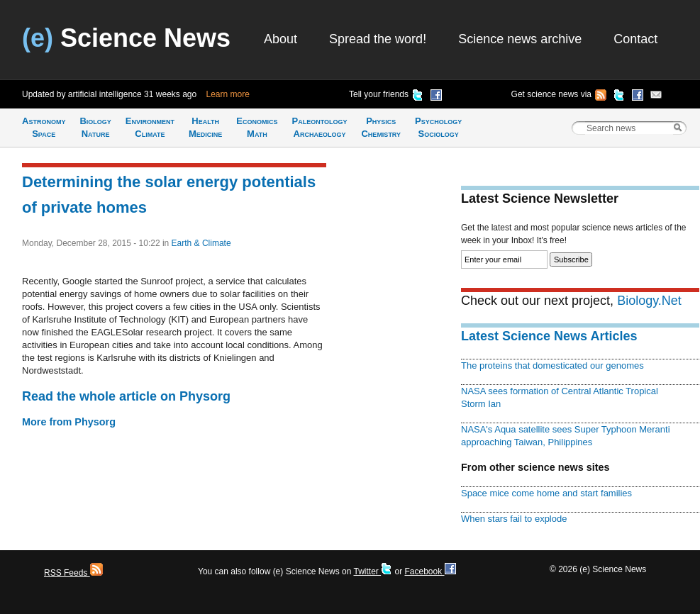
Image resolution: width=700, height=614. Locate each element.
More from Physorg (69, 422)
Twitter (373, 571)
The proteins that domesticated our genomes (552, 365)
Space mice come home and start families (546, 493)
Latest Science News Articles (549, 336)
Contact (635, 39)
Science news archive (520, 39)
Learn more (228, 94)
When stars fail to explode (514, 519)
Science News (126, 38)
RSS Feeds (73, 573)
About (280, 39)
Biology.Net (649, 301)
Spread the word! (378, 39)
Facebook (430, 571)
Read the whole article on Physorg (126, 396)
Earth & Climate (201, 243)
